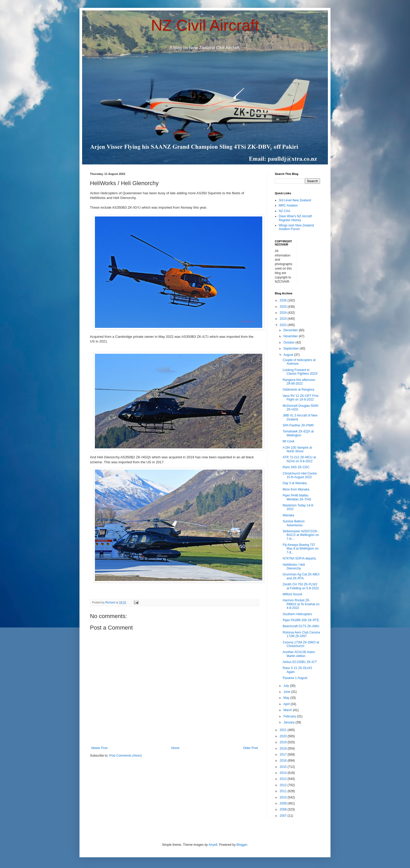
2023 (284, 319)
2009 (284, 803)
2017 (284, 755)
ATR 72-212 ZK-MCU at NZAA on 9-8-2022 (299, 459)
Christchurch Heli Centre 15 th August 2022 (300, 475)
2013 (284, 779)
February (290, 716)
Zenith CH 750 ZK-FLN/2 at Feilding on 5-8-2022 (301, 586)
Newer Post (99, 748)
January (289, 722)
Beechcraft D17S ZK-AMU (301, 626)
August (289, 355)
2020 (284, 736)
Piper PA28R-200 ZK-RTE (301, 620)
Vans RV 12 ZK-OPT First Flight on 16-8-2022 (301, 398)
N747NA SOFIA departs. (300, 558)
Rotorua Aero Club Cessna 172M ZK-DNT (301, 634)
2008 (284, 809)
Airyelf (213, 845)
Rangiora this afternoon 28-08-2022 (299, 382)
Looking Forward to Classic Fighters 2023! (300, 372)
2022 (284, 325)
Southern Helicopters (297, 614)
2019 (284, 742)
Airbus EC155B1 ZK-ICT (300, 662)
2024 (284, 313)
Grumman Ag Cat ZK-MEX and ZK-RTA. (301, 576)
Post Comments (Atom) (125, 756)
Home (175, 748)
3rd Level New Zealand (295, 200)
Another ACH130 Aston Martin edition (299, 654)
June (287, 692)
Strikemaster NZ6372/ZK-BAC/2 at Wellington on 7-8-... (301, 535)
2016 (284, 761)
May (287, 698)
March (288, 710)
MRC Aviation (288, 205)
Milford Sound (292, 594)
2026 (284, 300)
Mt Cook (289, 441)
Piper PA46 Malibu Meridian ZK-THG (297, 497)
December (291, 330)
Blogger (242, 845)
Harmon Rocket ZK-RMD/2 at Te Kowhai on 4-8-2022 (301, 604)
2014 (284, 773)
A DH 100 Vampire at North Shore (297, 449)
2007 (284, 816)
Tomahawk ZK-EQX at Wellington (298, 433)
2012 (284, 785)
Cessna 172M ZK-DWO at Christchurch (301, 644)
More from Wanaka (296, 489)
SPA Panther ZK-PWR (298, 425)
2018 (284, 749)
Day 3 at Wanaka (295, 483)
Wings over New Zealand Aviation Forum (296, 227)
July (287, 686)
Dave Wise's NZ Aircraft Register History (295, 218)
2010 (284, 797)
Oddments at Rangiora (298, 390)
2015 (284, 767)
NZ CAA (284, 211)
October (289, 342)
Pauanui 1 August (295, 678)
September (292, 349)
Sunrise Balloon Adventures (294, 523)
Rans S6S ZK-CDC (296, 467)
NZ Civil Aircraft (205, 25)
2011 (284, 791)
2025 (284, 307)
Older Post (250, 748)
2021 (284, 730)
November (291, 336)
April (287, 704)
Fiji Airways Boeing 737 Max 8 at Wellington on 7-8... (301, 549)
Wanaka (288, 515)
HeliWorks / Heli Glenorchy (294, 567)
